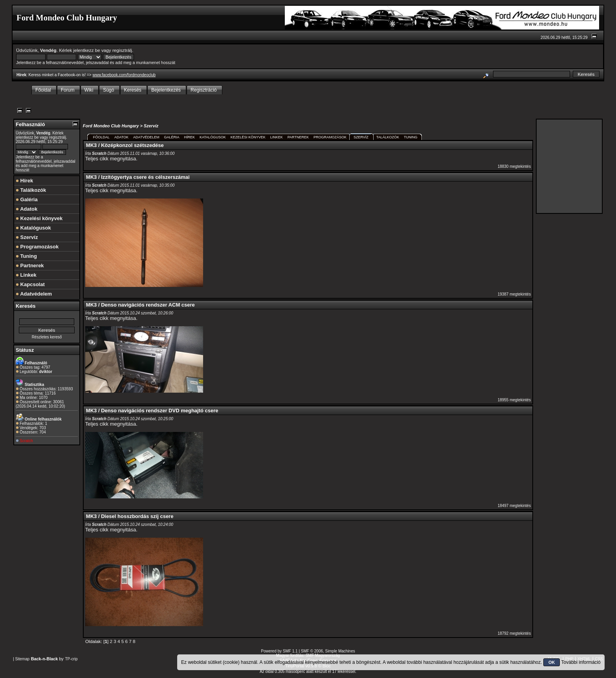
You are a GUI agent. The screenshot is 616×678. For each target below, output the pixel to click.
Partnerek (30, 266)
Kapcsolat (30, 284)
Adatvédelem (34, 294)
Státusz (25, 350)
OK (552, 662)
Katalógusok (33, 228)
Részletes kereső (47, 337)
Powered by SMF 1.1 (279, 651)
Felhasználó (30, 124)
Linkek (26, 275)
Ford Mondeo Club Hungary (111, 126)
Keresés (26, 306)
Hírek (24, 181)
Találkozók (31, 190)
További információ (581, 662)
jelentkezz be (87, 50)
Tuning (26, 256)
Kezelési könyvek (39, 218)
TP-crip (71, 659)
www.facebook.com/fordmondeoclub (124, 75)
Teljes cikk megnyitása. (111, 159)
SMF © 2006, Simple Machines (328, 651)
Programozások (37, 247)
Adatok (27, 209)
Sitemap (22, 659)
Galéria (27, 199)
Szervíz (27, 237)
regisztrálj (122, 50)
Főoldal (101, 137)
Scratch (26, 441)
